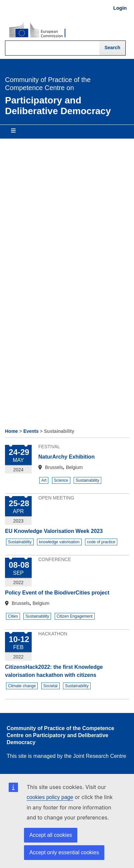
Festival (49, 447)
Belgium (74, 467)
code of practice (101, 542)
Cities (13, 616)
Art (44, 480)
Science (61, 480)
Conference (55, 559)
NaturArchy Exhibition (66, 457)
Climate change (22, 686)
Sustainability (87, 480)
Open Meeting (56, 498)
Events (31, 431)
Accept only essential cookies (64, 852)
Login (120, 8)
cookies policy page (50, 797)
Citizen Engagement (75, 616)
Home (11, 431)
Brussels (54, 467)
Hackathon (53, 634)
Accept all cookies (51, 835)
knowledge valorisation (59, 542)
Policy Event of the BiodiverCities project (57, 593)
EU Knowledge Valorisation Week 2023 (54, 531)
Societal (50, 686)
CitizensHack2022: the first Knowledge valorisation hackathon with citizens (54, 671)
